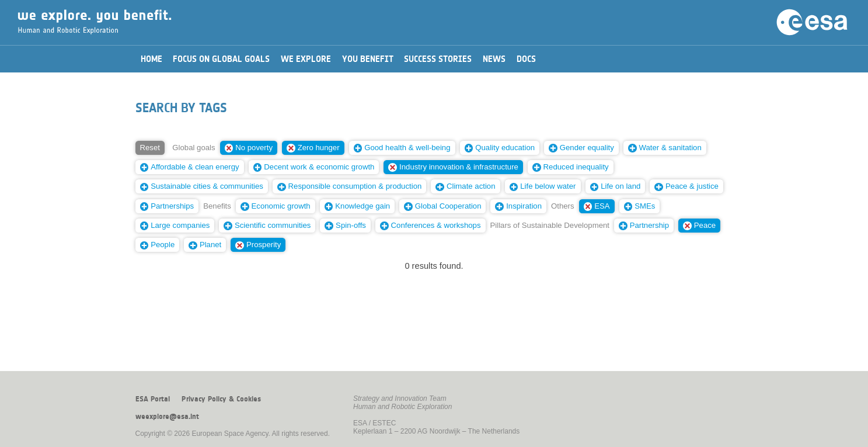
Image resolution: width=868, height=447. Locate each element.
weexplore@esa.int (167, 417)
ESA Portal (153, 399)
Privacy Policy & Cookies (221, 399)
